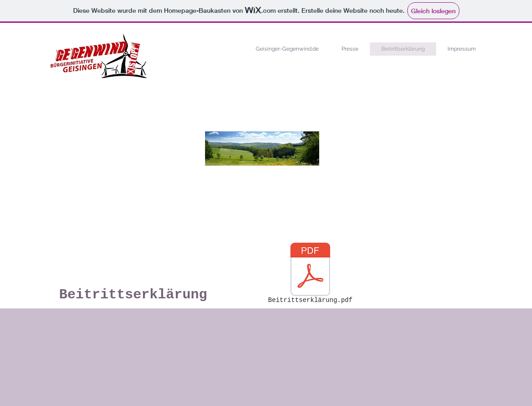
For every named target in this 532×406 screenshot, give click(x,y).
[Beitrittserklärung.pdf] (311, 275)
